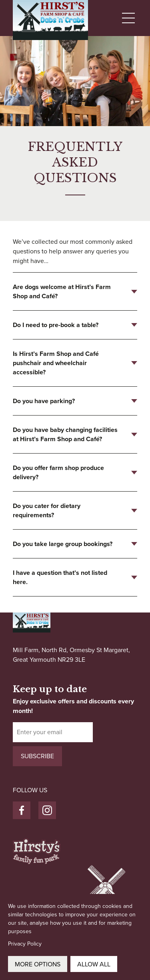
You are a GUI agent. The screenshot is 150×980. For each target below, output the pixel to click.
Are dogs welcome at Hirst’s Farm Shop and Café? (62, 291)
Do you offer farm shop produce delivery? (58, 472)
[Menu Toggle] (129, 18)
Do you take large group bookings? (63, 544)
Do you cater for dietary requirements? (47, 510)
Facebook (22, 806)
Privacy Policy (25, 944)
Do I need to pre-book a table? (56, 325)
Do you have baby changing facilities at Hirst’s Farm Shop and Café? (65, 434)
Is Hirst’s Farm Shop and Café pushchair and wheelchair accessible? (56, 363)
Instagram (47, 806)
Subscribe (37, 756)
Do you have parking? (44, 401)
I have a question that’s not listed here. (60, 577)
